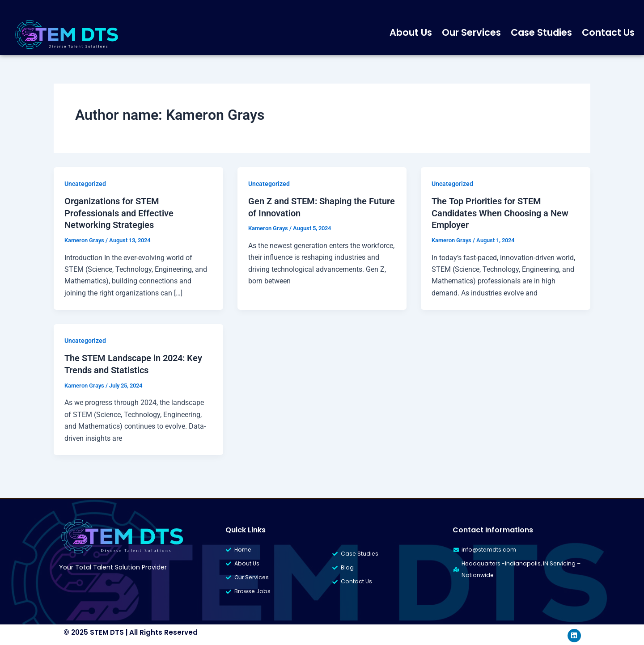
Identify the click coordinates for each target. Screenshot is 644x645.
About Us (411, 32)
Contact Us (608, 32)
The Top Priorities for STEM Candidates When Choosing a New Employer (500, 213)
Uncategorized (85, 184)
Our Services (471, 32)
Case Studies (541, 32)
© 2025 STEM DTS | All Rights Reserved (130, 630)
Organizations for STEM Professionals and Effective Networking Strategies (119, 213)
